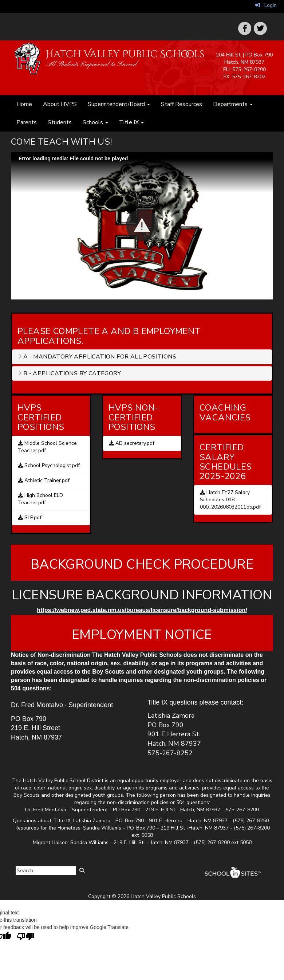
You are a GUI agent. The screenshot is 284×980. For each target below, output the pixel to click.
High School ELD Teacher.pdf (40, 499)
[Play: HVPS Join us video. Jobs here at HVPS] (142, 226)
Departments (233, 104)
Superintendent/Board (119, 104)
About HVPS (60, 104)
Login (266, 5)
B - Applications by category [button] (69, 374)
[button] (142, 225)
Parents (27, 122)
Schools (95, 122)
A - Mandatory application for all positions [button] (97, 357)
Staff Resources (182, 104)
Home (24, 104)
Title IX (131, 122)
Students (60, 122)
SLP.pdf (30, 518)
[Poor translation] (25, 937)
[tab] (142, 357)
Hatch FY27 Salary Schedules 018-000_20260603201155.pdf (230, 500)
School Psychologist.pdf (49, 465)
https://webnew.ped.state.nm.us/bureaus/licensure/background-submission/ (142, 610)
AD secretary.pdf (132, 443)
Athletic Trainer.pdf (44, 480)
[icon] (260, 28)
